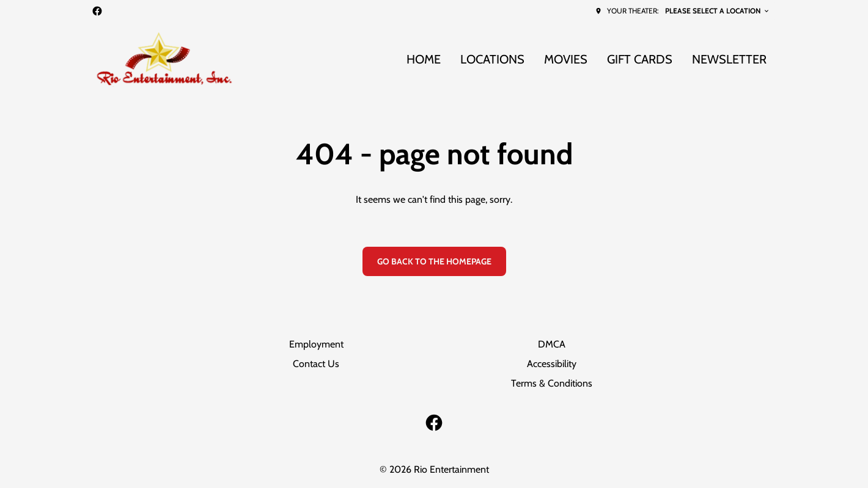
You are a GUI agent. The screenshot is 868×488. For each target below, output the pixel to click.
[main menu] (587, 60)
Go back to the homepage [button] (434, 261)
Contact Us (316, 364)
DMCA (552, 344)
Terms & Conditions (552, 383)
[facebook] (97, 11)
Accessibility (552, 364)
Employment (316, 344)
